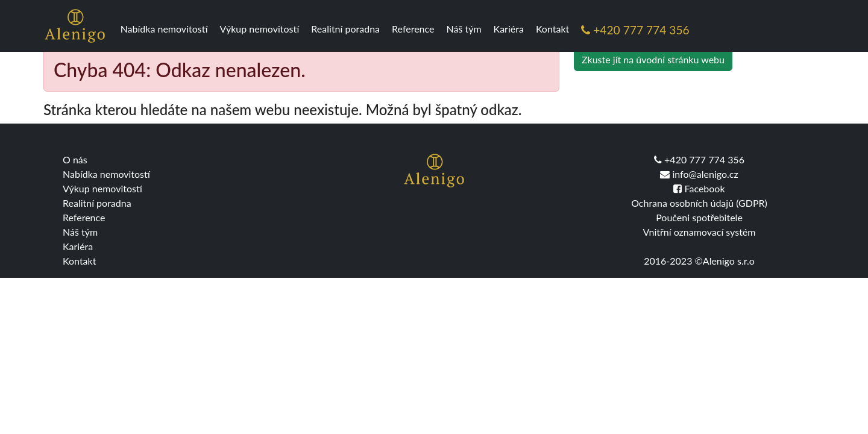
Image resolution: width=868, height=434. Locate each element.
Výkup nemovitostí (260, 29)
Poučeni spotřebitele (699, 217)
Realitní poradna (345, 29)
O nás (75, 159)
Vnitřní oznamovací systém (700, 232)
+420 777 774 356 (635, 30)
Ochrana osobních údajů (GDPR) (699, 203)
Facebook (699, 188)
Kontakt (552, 29)
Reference (413, 29)
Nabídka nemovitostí (164, 29)
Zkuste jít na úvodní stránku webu (653, 59)
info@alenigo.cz (699, 174)
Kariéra (509, 29)
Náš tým (464, 29)
